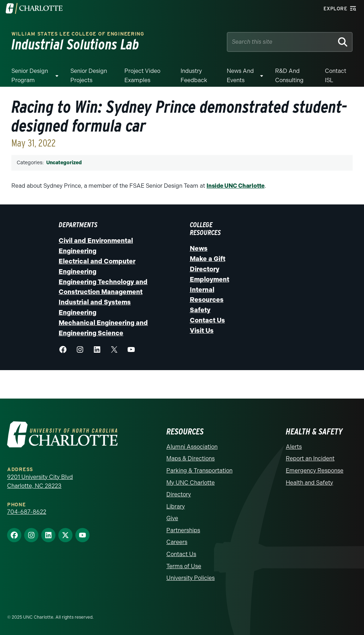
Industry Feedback (194, 76)
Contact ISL (336, 76)
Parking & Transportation (199, 471)
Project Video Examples (142, 76)
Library (176, 506)
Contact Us (207, 320)
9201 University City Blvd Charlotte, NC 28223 (40, 482)
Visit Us (202, 331)
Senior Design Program (30, 76)
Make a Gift (208, 259)
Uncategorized (64, 163)
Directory (205, 269)
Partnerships (183, 530)
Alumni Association (192, 447)
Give (172, 518)
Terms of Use (184, 566)
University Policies (191, 578)
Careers (177, 542)
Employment (210, 279)
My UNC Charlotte (191, 483)
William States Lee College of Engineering (78, 34)
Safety (200, 310)
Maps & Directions (191, 458)
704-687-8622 (27, 512)
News (199, 249)
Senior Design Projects (89, 76)
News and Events (240, 76)
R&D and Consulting (289, 76)
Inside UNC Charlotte (235, 186)
